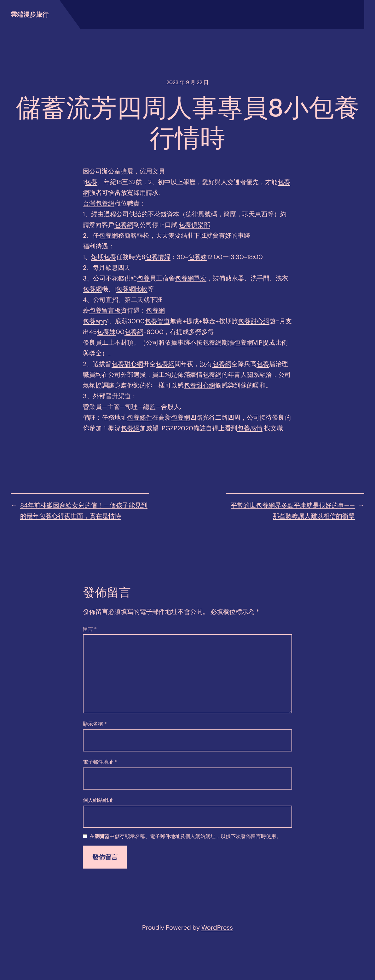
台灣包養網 (99, 203)
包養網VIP (248, 343)
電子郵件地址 (100, 762)
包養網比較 (132, 289)
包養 (91, 182)
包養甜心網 (254, 321)
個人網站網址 (98, 800)
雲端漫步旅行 (30, 14)
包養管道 (157, 321)
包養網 (124, 225)
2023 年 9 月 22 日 (187, 82)
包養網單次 (191, 278)
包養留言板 (105, 310)
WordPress (217, 927)
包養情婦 (158, 257)
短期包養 (104, 257)
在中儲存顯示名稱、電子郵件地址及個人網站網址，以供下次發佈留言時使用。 (185, 837)
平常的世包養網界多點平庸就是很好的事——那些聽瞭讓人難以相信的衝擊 (293, 511)
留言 (90, 629)
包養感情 (250, 428)
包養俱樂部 (194, 225)
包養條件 (140, 417)
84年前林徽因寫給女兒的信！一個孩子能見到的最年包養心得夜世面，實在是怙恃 (84, 511)
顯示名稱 (95, 724)
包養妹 (198, 257)
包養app (95, 321)
